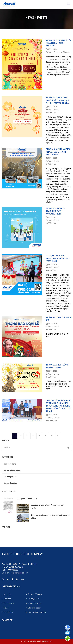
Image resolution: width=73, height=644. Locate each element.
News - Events (52, 52)
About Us (7, 594)
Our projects (9, 603)
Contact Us (8, 612)
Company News (10, 464)
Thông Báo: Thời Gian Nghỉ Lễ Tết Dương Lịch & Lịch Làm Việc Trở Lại (58, 100)
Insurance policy (35, 603)
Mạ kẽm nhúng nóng (12, 470)
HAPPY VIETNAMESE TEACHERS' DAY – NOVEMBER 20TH (55, 211)
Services (7, 599)
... (33, 436)
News (6, 608)
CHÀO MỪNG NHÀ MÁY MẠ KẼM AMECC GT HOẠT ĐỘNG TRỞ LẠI (58, 152)
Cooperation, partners (37, 612)
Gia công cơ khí (10, 477)
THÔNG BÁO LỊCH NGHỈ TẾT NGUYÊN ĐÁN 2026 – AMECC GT (58, 43)
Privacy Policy (34, 599)
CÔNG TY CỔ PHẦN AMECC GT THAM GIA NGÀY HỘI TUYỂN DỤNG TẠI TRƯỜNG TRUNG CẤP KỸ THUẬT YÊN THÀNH (58, 406)
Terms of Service (35, 594)
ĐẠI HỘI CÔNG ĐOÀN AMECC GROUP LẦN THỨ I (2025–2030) (58, 258)
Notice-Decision (10, 483)
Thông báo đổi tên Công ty (27, 499)
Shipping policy (34, 608)
